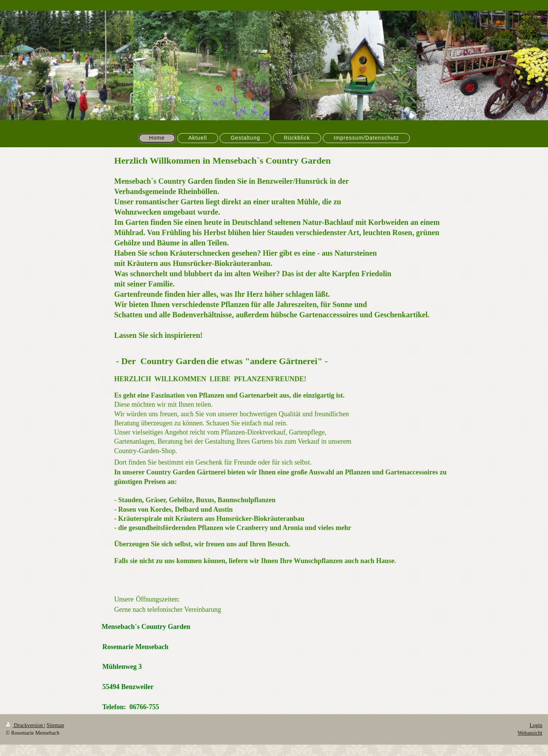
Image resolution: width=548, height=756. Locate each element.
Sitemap (56, 725)
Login (536, 725)
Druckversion (25, 725)
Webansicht (530, 733)
